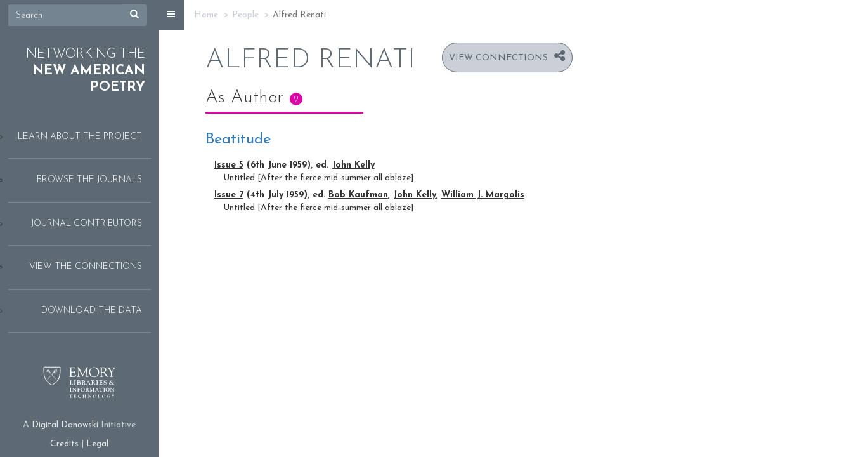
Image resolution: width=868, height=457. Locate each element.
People (245, 15)
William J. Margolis (483, 195)
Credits (64, 444)
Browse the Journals (89, 180)
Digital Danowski (65, 425)
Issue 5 (229, 165)
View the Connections (86, 267)
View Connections (498, 58)
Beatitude (238, 140)
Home (206, 15)
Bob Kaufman (358, 195)
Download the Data (92, 311)
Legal (97, 444)
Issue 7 (229, 195)
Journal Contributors (87, 224)
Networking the (86, 71)
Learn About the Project (80, 137)
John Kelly (353, 165)
